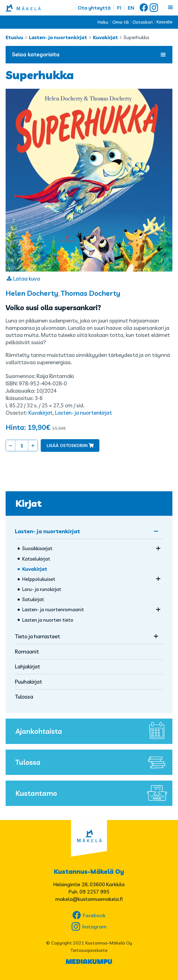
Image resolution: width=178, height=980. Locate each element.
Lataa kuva (27, 279)
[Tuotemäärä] (22, 446)
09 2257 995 (94, 892)
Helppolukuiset (39, 579)
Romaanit (27, 652)
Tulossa (24, 697)
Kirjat (28, 503)
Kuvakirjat (105, 37)
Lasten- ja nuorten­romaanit (53, 609)
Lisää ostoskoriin (67, 445)
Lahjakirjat (28, 666)
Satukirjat (33, 599)
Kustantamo (93, 793)
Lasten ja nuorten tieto (48, 620)
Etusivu (14, 37)
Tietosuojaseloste (89, 950)
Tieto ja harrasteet (37, 636)
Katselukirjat (36, 559)
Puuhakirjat (28, 682)
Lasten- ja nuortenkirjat (58, 37)
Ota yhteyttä (94, 8)
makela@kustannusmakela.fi (89, 899)
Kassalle (165, 22)
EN (131, 8)
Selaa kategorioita (89, 54)
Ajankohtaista (93, 731)
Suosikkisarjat (37, 548)
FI (119, 8)
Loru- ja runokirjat (42, 589)
